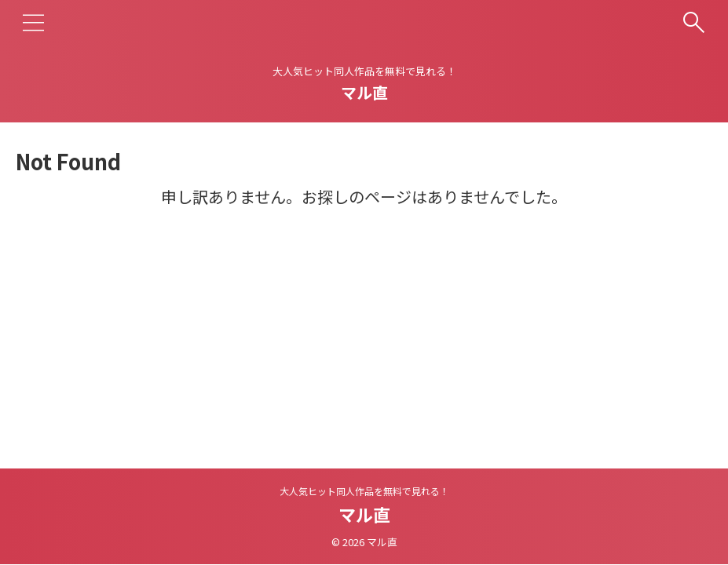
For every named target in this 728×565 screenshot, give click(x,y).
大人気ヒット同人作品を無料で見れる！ (364, 491)
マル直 (364, 92)
